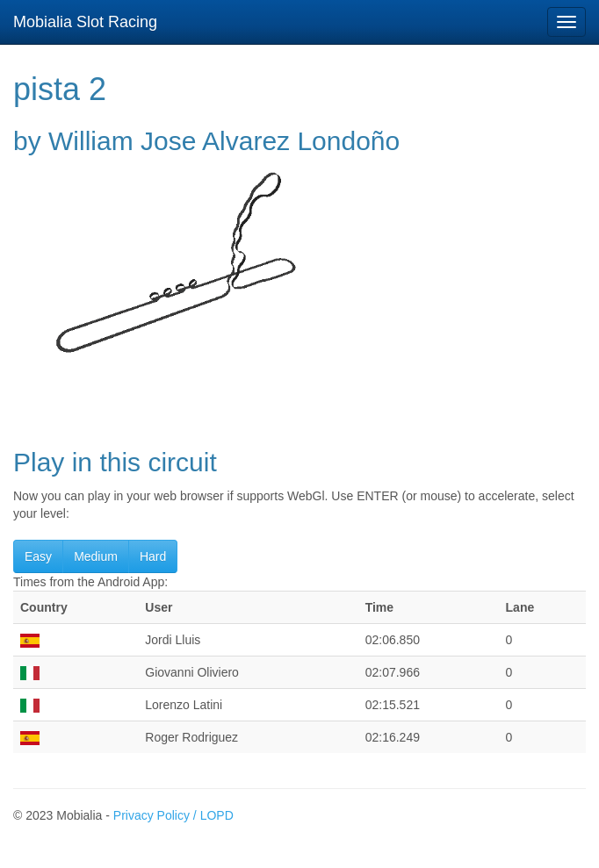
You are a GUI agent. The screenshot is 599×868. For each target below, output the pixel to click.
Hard (153, 556)
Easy (38, 556)
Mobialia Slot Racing (85, 22)
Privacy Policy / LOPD (173, 815)
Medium (96, 556)
